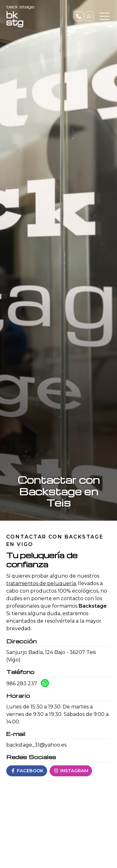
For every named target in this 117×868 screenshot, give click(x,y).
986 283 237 (22, 684)
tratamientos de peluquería (41, 583)
